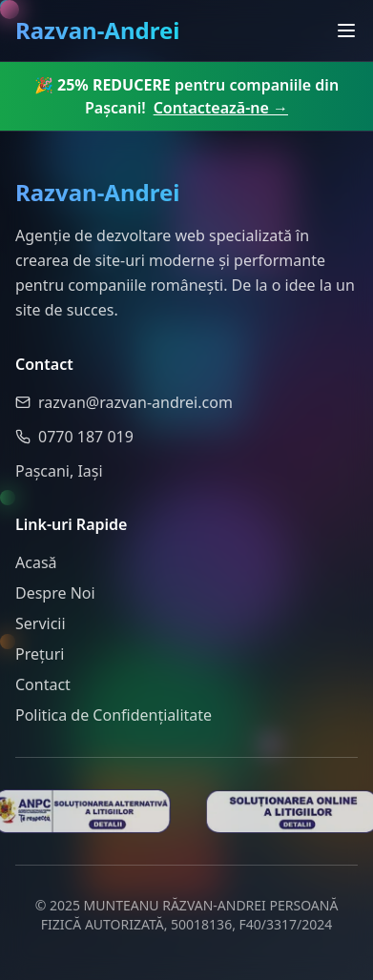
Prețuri (40, 654)
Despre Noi (55, 593)
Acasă (36, 562)
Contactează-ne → (221, 108)
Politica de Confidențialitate (114, 715)
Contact (43, 684)
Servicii (41, 623)
